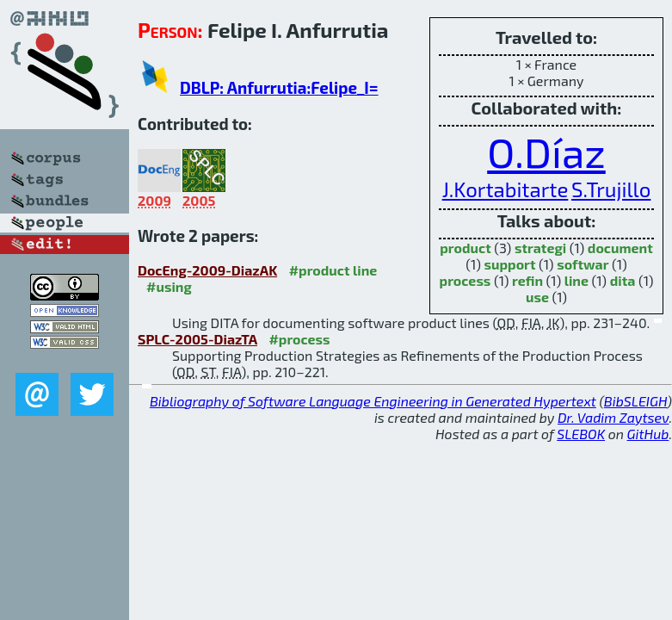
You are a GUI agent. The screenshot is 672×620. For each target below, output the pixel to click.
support (509, 264)
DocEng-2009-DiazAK (207, 270)
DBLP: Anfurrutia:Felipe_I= (279, 87)
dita (623, 280)
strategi (540, 248)
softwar (583, 264)
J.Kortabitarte (506, 189)
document (620, 248)
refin (527, 280)
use (537, 297)
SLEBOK (581, 434)
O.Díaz (546, 152)
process (465, 280)
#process (299, 339)
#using (169, 286)
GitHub (648, 434)
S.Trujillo (611, 189)
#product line (333, 270)
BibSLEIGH (635, 401)
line (576, 280)
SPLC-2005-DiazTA (197, 339)
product (465, 248)
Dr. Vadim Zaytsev (613, 417)
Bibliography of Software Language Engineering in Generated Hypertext (373, 401)
